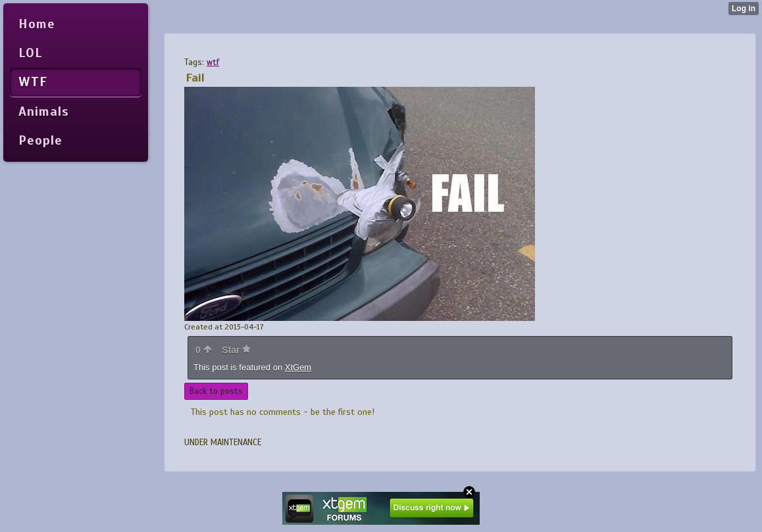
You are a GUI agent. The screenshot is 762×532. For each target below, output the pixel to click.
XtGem (298, 367)
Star (236, 350)
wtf (213, 62)
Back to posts (216, 391)
